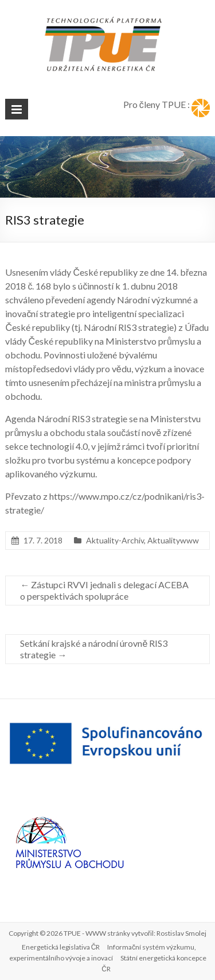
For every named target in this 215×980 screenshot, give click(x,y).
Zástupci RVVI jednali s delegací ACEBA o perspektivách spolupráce (104, 590)
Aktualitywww (173, 540)
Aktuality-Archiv (115, 540)
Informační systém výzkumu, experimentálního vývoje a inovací (103, 952)
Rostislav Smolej (181, 933)
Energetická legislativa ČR (61, 947)
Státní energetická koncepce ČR (154, 963)
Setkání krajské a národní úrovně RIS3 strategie (94, 649)
